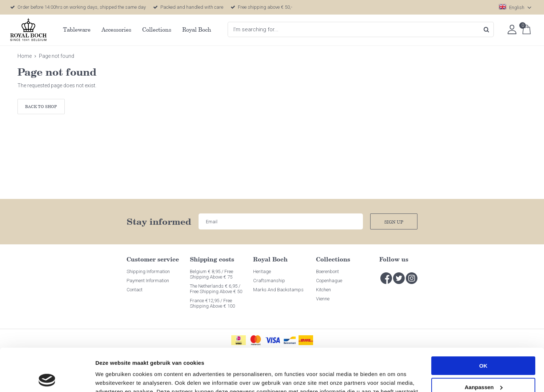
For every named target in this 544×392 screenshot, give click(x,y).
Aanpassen (484, 344)
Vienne (323, 299)
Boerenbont (327, 271)
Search (486, 29)
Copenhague (329, 281)
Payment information (148, 281)
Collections (157, 29)
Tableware (77, 29)
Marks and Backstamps (278, 290)
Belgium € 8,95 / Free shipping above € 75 (211, 274)
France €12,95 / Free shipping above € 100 (212, 303)
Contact (135, 290)
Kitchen (323, 290)
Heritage (262, 271)
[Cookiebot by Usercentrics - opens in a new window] (47, 378)
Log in (512, 29)
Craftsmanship (269, 281)
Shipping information (148, 271)
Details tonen (113, 378)
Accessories (116, 29)
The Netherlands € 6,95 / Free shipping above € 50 (216, 289)
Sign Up (394, 222)
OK (483, 323)
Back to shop (41, 106)
